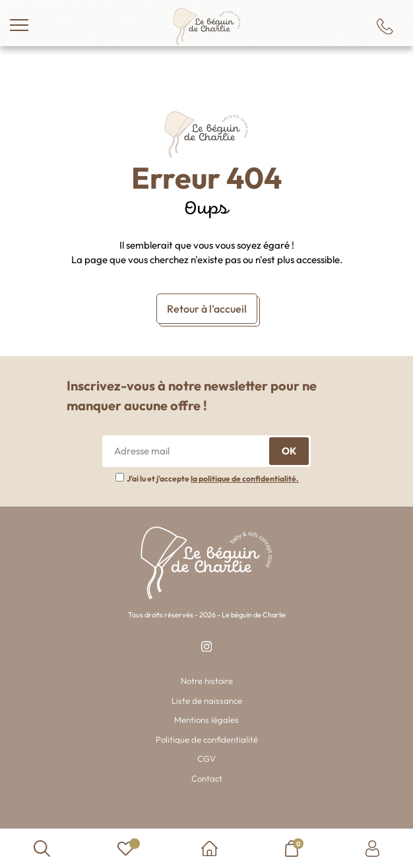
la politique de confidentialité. (245, 479)
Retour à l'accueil (207, 309)
